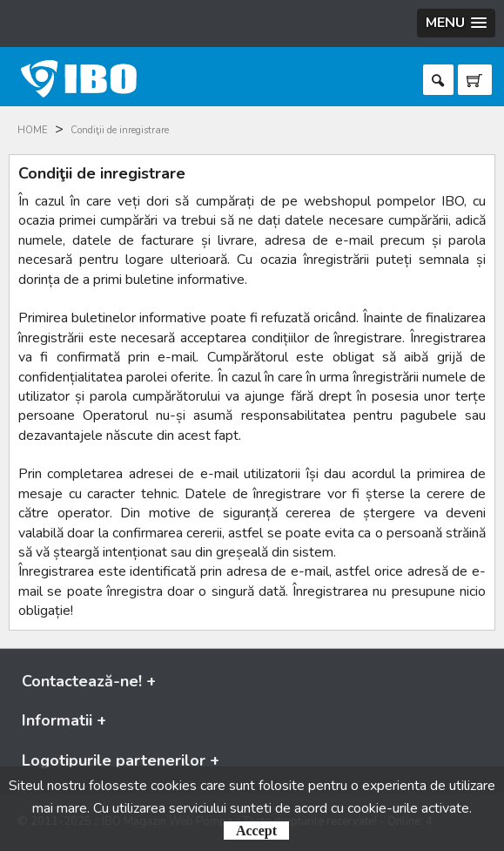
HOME (33, 130)
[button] (456, 23)
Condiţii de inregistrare (120, 130)
